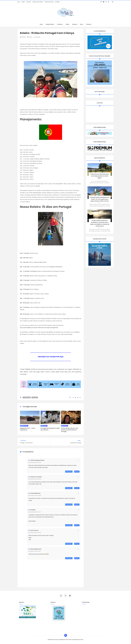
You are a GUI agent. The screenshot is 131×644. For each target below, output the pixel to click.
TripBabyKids (62, 640)
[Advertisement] (96, 617)
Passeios (75, 24)
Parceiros (89, 24)
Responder (69, 472)
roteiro (47, 110)
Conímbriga (33, 271)
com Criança (27, 397)
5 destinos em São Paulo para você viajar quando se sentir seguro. (100, 176)
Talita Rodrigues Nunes (37, 460)
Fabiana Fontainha (36, 477)
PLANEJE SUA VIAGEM (38, 2)
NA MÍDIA (57, 2)
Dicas (81, 24)
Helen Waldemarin (36, 549)
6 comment (37, 37)
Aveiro (31, 258)
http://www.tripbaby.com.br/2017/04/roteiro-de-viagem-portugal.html (39, 328)
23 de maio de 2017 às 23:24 (35, 479)
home (41, 24)
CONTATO (29, 2)
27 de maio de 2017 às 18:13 (34, 551)
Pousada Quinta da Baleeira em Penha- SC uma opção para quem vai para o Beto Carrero (100, 199)
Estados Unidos (50, 24)
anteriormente (37, 193)
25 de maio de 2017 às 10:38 (35, 495)
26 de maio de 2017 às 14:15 (34, 533)
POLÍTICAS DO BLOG (49, 2)
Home (19, 2)
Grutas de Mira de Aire (40, 262)
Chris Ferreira (34, 530)
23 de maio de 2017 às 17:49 (35, 462)
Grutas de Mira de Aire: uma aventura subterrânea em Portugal (70, 430)
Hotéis (68, 24)
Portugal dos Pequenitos (56, 267)
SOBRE (23, 2)
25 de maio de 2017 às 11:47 (34, 512)
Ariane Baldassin (35, 493)
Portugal (35, 397)
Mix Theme (81, 640)
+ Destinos (60, 24)
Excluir (77, 472)
